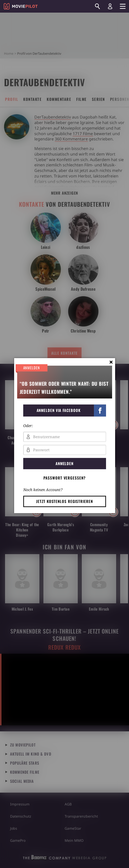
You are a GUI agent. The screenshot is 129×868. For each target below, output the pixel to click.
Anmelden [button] (64, 463)
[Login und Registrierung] (110, 6)
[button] (65, 410)
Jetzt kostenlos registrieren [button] (64, 501)
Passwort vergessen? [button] (64, 478)
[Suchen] (97, 6)
